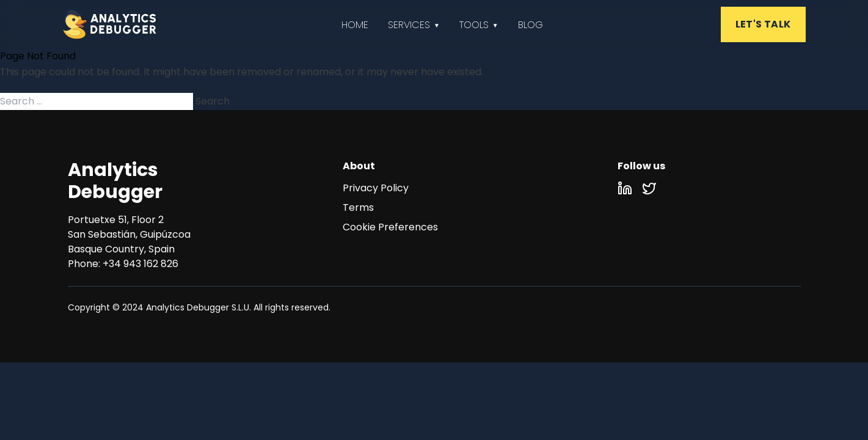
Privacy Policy (376, 188)
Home (355, 25)
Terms (358, 207)
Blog (531, 25)
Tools (474, 25)
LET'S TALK (763, 24)
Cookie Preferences (390, 227)
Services (409, 25)
